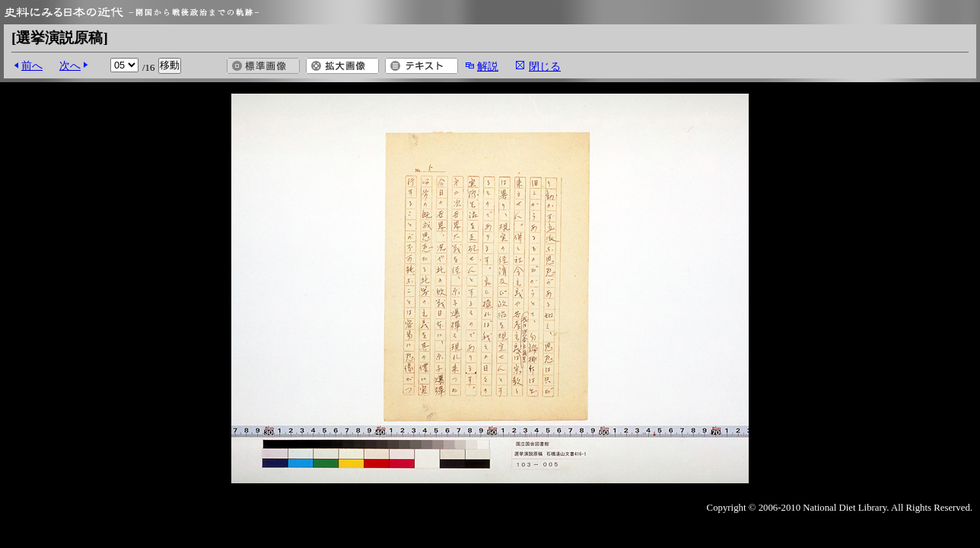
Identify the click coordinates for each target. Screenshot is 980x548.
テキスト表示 (422, 66)
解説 (488, 66)
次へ (70, 65)
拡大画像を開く (342, 66)
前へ (32, 65)
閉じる (545, 66)
